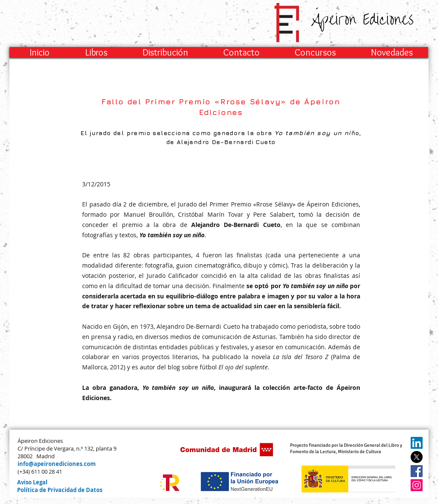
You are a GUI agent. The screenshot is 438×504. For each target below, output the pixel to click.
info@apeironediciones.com (57, 464)
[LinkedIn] (417, 443)
